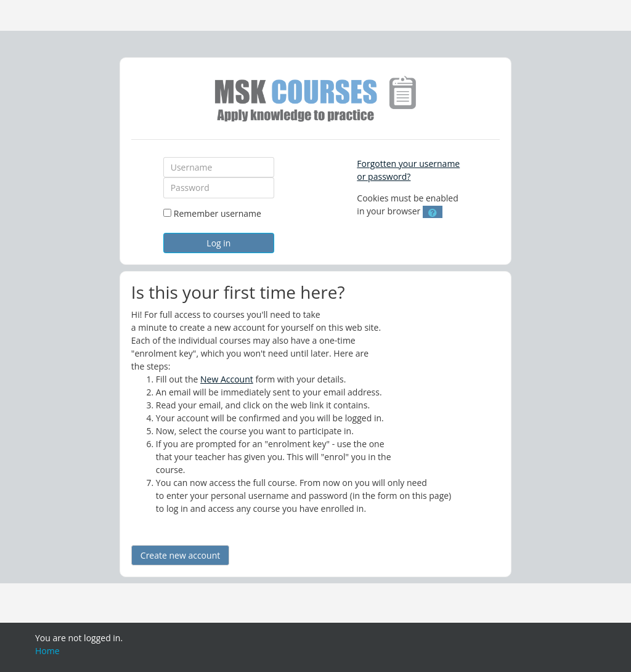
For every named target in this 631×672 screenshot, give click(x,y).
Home (47, 651)
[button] (433, 212)
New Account (227, 379)
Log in (218, 243)
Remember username (218, 213)
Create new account (180, 555)
